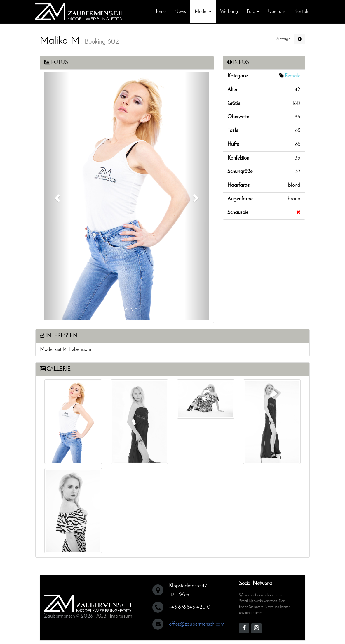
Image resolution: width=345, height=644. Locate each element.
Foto (253, 12)
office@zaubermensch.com (197, 622)
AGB (101, 614)
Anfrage (283, 39)
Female (293, 76)
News (180, 12)
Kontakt (302, 12)
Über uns (277, 12)
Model (203, 12)
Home (160, 12)
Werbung (229, 12)
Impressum (121, 614)
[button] (57, 196)
